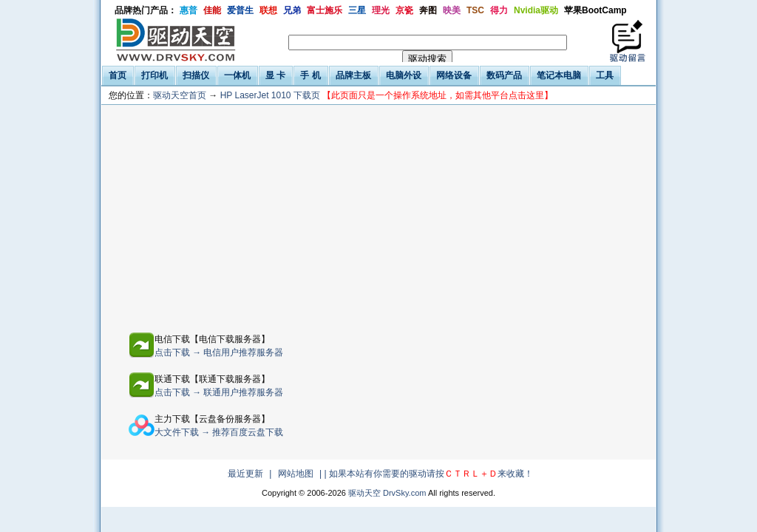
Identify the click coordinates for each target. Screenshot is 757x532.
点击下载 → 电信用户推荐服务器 (219, 352)
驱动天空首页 (180, 95)
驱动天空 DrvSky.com (387, 493)
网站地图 (296, 474)
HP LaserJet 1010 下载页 (387, 95)
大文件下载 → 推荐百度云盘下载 (219, 432)
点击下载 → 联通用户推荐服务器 (219, 392)
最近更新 (245, 474)
